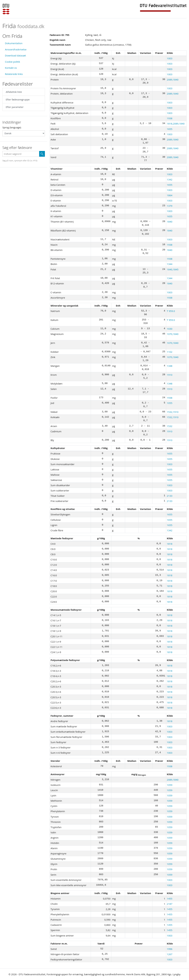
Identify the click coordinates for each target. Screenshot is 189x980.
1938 (170, 118)
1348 (170, 366)
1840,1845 (173, 269)
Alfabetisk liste (14, 92)
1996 (170, 949)
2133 (170, 496)
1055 (170, 403)
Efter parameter (15, 107)
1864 (170, 195)
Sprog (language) (12, 127)
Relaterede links (14, 74)
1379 (170, 206)
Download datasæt (15, 55)
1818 (170, 544)
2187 (170, 904)
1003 (170, 58)
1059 (170, 785)
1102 (170, 352)
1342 (170, 179)
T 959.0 (171, 311)
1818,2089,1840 (176, 124)
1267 (170, 954)
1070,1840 (173, 334)
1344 (170, 264)
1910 (170, 375)
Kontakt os (11, 68)
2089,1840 (173, 80)
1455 (170, 899)
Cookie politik (12, 62)
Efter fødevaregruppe (18, 99)
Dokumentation (14, 43)
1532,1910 (173, 412)
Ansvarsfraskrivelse (16, 49)
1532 (170, 426)
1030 (170, 329)
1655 (170, 129)
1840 (170, 222)
